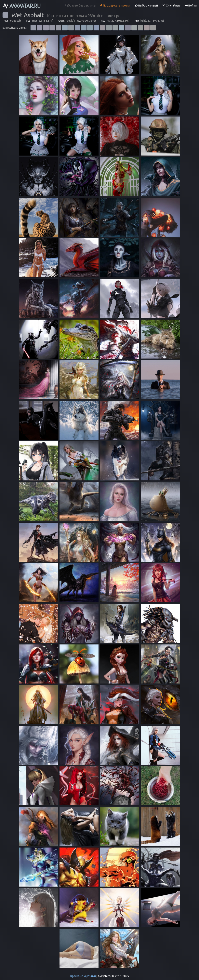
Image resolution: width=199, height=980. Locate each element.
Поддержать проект (115, 6)
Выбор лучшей (146, 6)
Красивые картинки (83, 976)
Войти (191, 6)
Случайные (172, 6)
